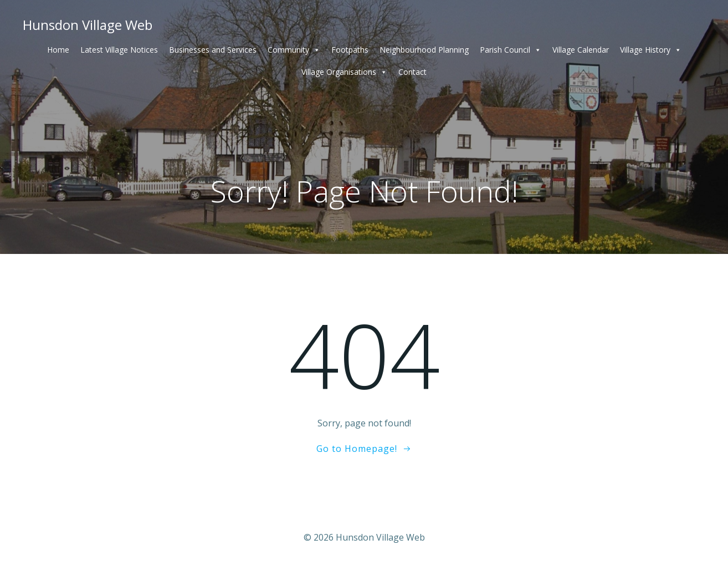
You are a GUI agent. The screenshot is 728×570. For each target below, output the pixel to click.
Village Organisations (344, 72)
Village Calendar (581, 50)
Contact (412, 72)
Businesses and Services (213, 50)
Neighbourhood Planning (424, 50)
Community (294, 50)
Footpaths (350, 50)
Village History (651, 50)
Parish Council (511, 50)
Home (58, 50)
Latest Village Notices (119, 50)
